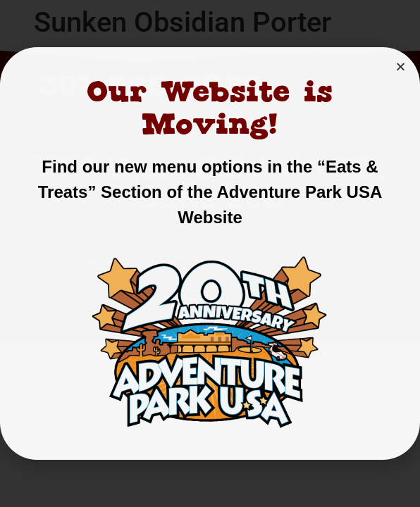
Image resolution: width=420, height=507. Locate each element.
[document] (210, 254)
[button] (401, 67)
